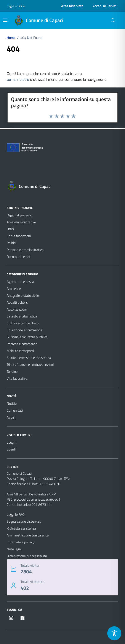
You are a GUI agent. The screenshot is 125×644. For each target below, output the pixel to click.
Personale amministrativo (25, 250)
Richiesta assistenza (21, 528)
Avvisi (11, 417)
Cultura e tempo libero (23, 323)
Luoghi (11, 442)
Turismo (12, 371)
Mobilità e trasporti (20, 351)
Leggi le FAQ (16, 514)
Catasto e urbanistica (22, 316)
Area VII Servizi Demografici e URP (31, 494)
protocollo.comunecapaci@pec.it (37, 499)
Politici (11, 243)
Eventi (11, 449)
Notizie (12, 403)
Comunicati (15, 410)
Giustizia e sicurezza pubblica (27, 337)
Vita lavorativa (17, 378)
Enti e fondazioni (19, 236)
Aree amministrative (21, 222)
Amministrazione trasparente (28, 535)
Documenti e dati (19, 257)
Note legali (14, 549)
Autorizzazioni (17, 309)
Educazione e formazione (25, 330)
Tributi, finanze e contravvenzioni (30, 365)
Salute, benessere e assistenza (29, 358)
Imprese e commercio (22, 344)
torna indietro (18, 79)
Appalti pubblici (18, 302)
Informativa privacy (21, 542)
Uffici (10, 229)
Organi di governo (19, 215)
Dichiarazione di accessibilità (27, 556)
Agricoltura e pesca (20, 282)
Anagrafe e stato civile (23, 295)
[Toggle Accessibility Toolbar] (114, 633)
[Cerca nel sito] (113, 21)
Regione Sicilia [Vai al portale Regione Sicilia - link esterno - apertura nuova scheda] (16, 6)
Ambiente (14, 289)
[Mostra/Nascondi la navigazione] (5, 20)
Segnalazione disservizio (24, 521)
